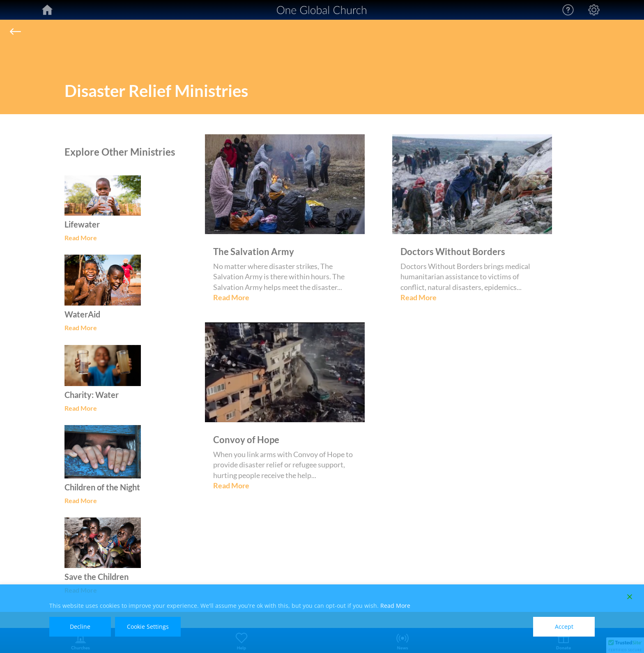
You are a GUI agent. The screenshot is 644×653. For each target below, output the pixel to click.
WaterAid (82, 314)
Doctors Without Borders (453, 252)
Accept (564, 627)
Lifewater (82, 224)
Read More (81, 238)
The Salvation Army (254, 252)
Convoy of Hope (246, 440)
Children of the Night (102, 487)
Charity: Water (92, 395)
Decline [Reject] (80, 627)
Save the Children (97, 577)
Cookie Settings (148, 627)
